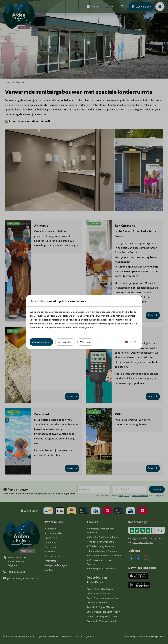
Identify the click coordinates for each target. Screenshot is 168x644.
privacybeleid (86, 327)
